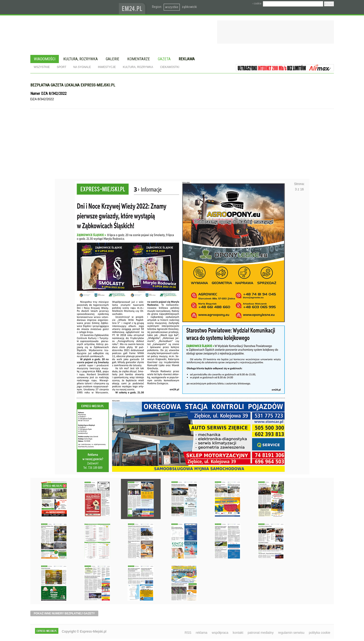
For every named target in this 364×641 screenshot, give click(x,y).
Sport (62, 67)
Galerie (113, 59)
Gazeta (164, 59)
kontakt (238, 633)
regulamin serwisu (291, 633)
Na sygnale (82, 67)
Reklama (187, 59)
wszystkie (172, 7)
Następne (299, 313)
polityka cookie (320, 633)
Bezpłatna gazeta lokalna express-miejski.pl (73, 85)
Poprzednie (65, 313)
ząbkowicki (189, 7)
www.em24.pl (133, 7)
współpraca (220, 633)
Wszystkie (42, 67)
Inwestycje (107, 67)
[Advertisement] (182, 144)
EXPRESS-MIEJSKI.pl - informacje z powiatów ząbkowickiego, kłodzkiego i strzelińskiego (75, 7)
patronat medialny (261, 633)
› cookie (257, 4)
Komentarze (139, 59)
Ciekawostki (170, 67)
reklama (201, 633)
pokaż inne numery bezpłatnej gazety (64, 613)
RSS (188, 633)
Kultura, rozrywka (81, 59)
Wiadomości (45, 59)
